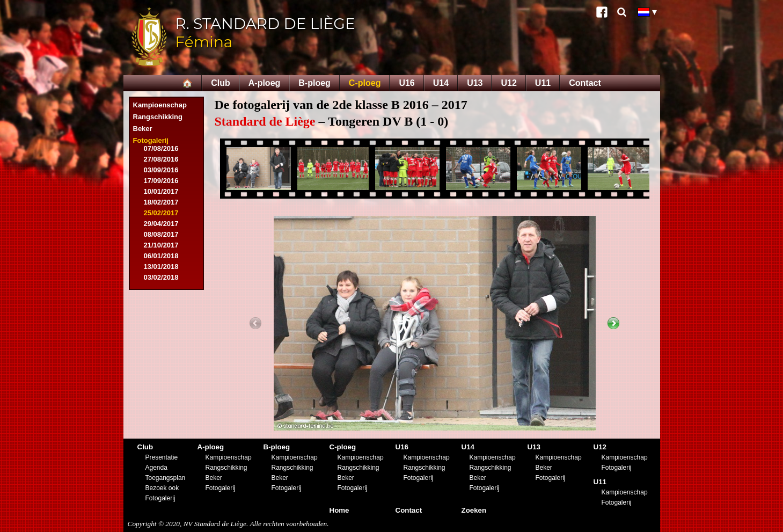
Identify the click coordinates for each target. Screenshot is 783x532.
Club (221, 83)
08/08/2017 (161, 234)
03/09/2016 (161, 170)
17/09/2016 (161, 181)
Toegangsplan (166, 478)
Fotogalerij (151, 140)
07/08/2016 (161, 148)
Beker (143, 129)
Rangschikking (158, 117)
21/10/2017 (161, 245)
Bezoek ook (162, 488)
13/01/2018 (161, 267)
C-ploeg (365, 83)
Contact (585, 83)
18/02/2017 (161, 202)
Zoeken (474, 510)
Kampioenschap (160, 105)
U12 (508, 83)
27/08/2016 (161, 159)
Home (339, 510)
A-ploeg (265, 83)
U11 (543, 83)
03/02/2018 (161, 277)
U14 (441, 83)
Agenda (156, 468)
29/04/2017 (161, 224)
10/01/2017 (161, 191)
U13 (475, 83)
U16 (407, 83)
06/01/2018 (161, 256)
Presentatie (162, 457)
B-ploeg (314, 83)
